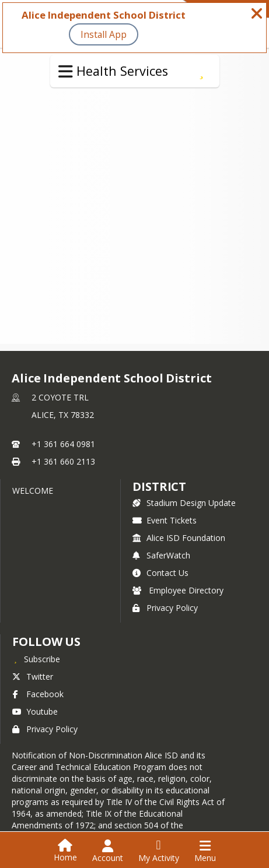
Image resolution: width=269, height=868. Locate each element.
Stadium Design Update (184, 503)
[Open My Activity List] (159, 851)
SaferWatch (161, 555)
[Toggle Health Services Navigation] (66, 72)
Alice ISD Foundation (179, 538)
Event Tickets (165, 520)
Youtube (35, 711)
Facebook (38, 694)
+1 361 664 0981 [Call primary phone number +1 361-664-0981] (63, 444)
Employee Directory (178, 590)
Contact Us (160, 573)
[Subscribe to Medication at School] (202, 71)
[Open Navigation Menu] (205, 851)
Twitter (33, 677)
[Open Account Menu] (108, 851)
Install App (104, 34)
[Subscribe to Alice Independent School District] (36, 659)
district (159, 486)
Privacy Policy (165, 608)
